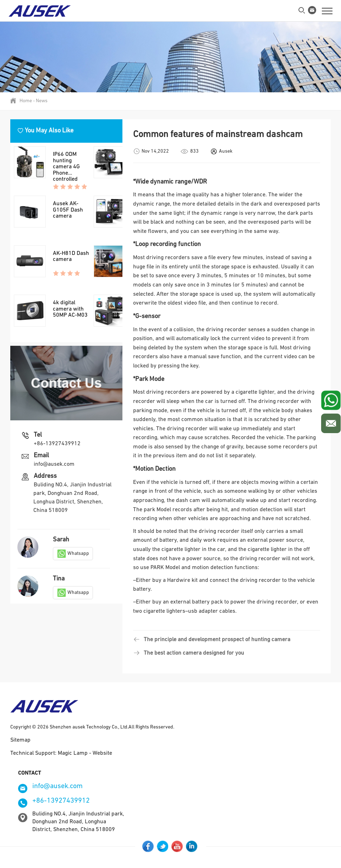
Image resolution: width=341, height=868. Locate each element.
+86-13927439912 (57, 456)
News (42, 101)
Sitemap (20, 740)
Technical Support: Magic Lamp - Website (61, 753)
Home (26, 101)
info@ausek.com (54, 477)
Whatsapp (73, 566)
